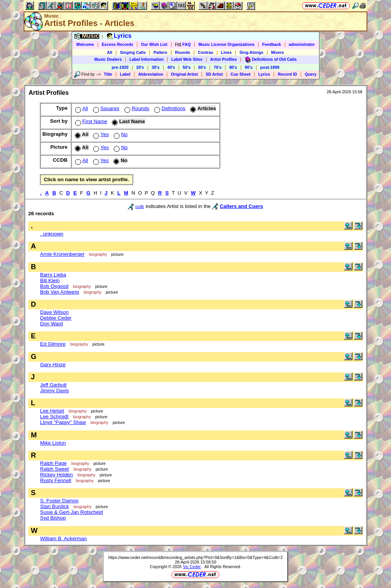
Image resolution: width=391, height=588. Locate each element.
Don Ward (52, 324)
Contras (205, 52)
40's (171, 67)
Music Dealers (108, 59)
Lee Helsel (52, 411)
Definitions (169, 108)
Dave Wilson (54, 312)
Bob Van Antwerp (60, 292)
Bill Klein (50, 280)
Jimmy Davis (55, 391)
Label (125, 74)
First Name (90, 121)
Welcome (85, 44)
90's (249, 67)
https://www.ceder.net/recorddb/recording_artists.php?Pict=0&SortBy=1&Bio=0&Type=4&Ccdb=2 (195, 557)
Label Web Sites (187, 59)
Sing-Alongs (251, 52)
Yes (100, 134)
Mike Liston (53, 443)
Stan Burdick (55, 506)
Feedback (272, 44)
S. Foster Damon (59, 501)
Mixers (278, 52)
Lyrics (264, 74)
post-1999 (270, 67)
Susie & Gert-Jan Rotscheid (71, 512)
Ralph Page (53, 463)
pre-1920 (120, 67)
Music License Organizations (227, 44)
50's (187, 67)
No (120, 134)
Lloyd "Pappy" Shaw (63, 422)
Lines (226, 52)
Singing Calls (133, 52)
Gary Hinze (53, 365)
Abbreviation (151, 74)
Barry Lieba (53, 275)
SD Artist (214, 74)
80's (233, 67)
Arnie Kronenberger (62, 254)
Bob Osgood (54, 286)
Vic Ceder (192, 567)
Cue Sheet (241, 74)
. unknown (52, 234)
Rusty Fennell (56, 480)
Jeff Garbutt (53, 385)
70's (218, 67)
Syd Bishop (53, 518)
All (110, 52)
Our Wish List (154, 44)
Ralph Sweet (55, 469)
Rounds (183, 52)
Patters (160, 52)
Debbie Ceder (56, 318)
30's (155, 67)
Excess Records (117, 44)
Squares (106, 108)
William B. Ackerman (63, 538)
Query (311, 74)
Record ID (288, 74)
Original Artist (184, 74)
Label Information (146, 59)
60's (202, 67)
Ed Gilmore (53, 344)
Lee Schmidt (54, 417)
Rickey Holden (57, 475)
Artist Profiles (224, 59)
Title (108, 74)
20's (140, 67)
